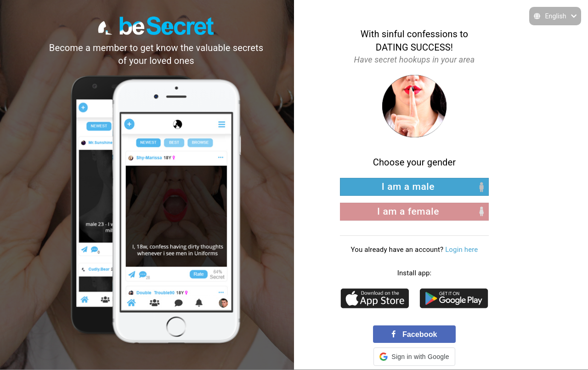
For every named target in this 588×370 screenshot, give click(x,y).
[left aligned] (414, 187)
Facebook (414, 334)
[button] (414, 357)
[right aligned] (414, 212)
